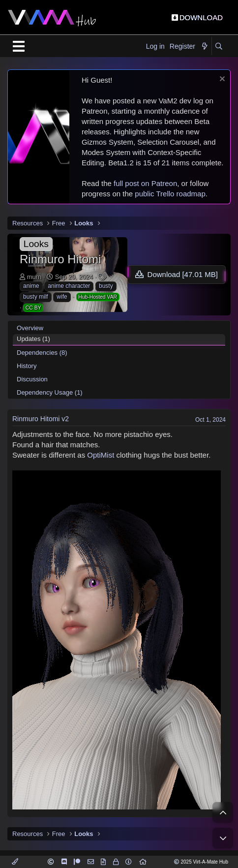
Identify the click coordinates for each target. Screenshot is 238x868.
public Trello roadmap (170, 194)
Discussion (32, 379)
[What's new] (205, 47)
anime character (69, 286)
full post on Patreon (145, 183)
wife (62, 297)
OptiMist (101, 455)
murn (34, 277)
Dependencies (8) (42, 353)
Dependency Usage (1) (50, 392)
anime (31, 286)
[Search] (219, 47)
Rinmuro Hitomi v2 (41, 419)
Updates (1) (33, 339)
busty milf (36, 297)
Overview (30, 328)
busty (106, 286)
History (27, 366)
